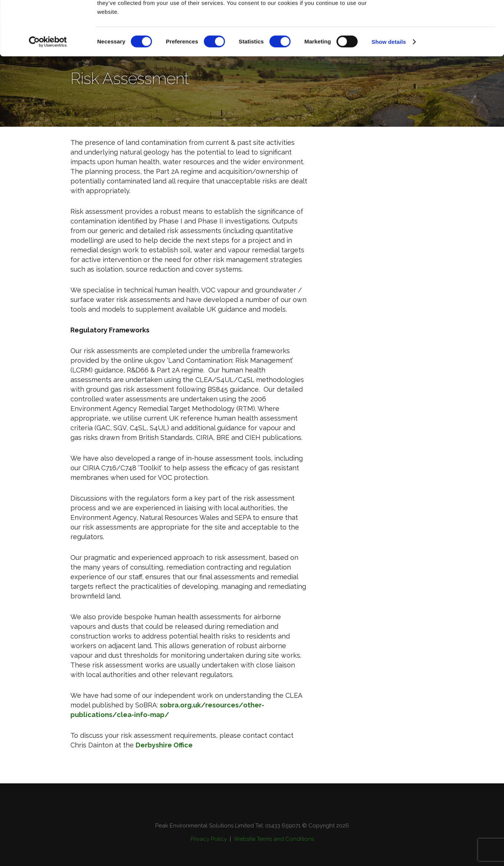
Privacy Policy (209, 839)
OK (442, 19)
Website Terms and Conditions (274, 839)
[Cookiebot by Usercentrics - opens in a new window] (48, 93)
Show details (389, 92)
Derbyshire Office (164, 745)
